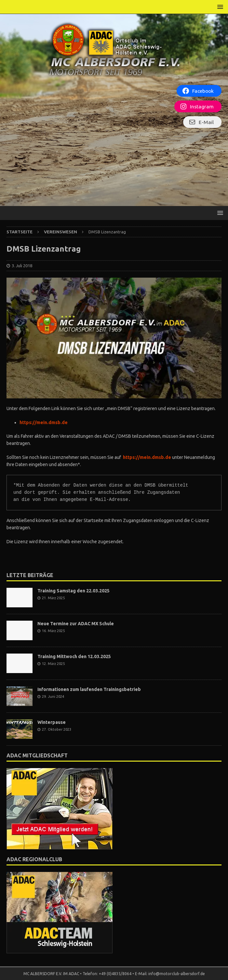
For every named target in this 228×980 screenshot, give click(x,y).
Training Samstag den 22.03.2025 (74, 591)
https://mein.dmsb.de (44, 422)
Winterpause (52, 722)
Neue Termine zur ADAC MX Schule (76, 624)
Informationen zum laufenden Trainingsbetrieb (89, 689)
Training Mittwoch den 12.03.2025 (74, 656)
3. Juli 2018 (22, 266)
